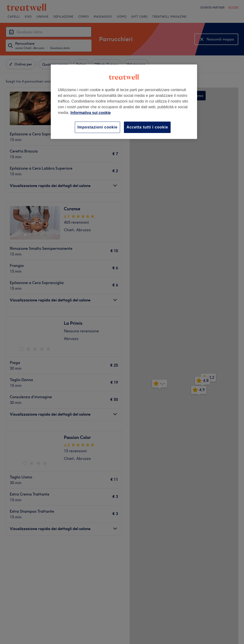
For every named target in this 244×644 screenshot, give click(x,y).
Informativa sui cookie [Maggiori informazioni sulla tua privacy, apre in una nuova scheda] (91, 113)
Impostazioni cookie (97, 127)
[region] (124, 102)
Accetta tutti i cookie (147, 127)
